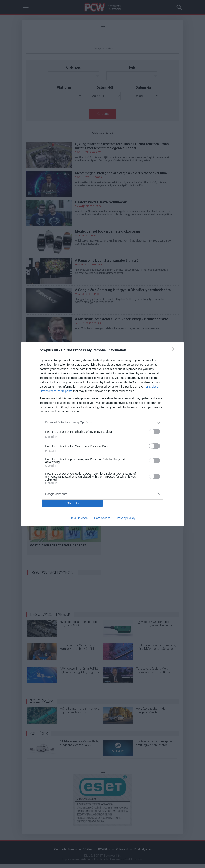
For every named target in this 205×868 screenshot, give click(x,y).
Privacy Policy (126, 518)
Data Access (102, 518)
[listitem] (102, 422)
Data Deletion (79, 518)
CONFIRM (72, 503)
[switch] (154, 431)
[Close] (175, 350)
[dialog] (102, 434)
